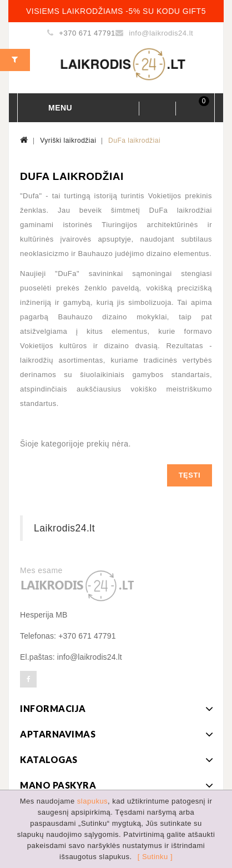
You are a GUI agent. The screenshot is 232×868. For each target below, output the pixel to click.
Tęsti (190, 475)
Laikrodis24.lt (64, 528)
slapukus (92, 801)
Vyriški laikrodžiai (68, 141)
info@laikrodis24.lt (161, 33)
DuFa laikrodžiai (134, 141)
